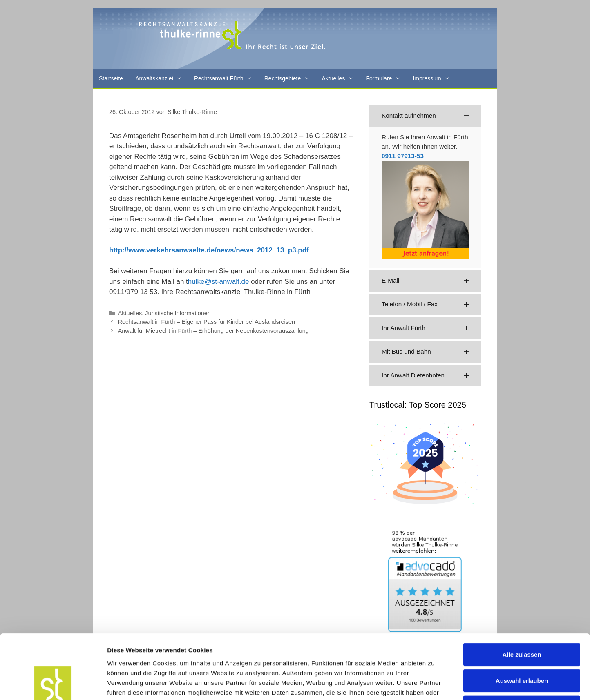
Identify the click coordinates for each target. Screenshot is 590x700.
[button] (425, 116)
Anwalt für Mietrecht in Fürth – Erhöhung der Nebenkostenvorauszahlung (213, 331)
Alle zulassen (522, 594)
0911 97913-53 (403, 156)
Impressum (434, 79)
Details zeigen (435, 684)
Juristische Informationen (178, 313)
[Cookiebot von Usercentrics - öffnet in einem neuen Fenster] (53, 684)
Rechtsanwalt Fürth (226, 79)
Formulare (386, 79)
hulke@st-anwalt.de (219, 282)
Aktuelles (341, 79)
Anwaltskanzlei (162, 79)
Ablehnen (522, 646)
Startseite (111, 78)
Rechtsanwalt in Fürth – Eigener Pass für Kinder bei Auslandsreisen (207, 322)
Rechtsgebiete (290, 79)
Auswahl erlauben (522, 620)
